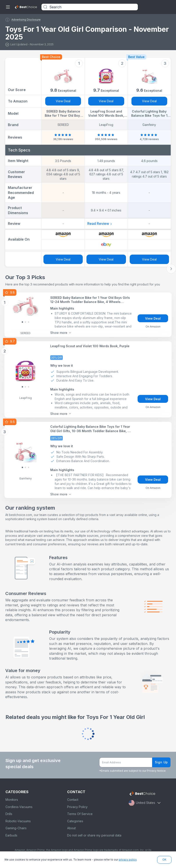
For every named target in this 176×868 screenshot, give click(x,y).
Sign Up (161, 762)
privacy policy (128, 860)
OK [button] (164, 860)
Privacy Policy (77, 807)
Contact (73, 800)
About (71, 828)
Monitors (12, 800)
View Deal (63, 101)
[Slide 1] (25, 322)
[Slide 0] (22, 322)
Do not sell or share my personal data (94, 835)
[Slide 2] (29, 322)
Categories (75, 821)
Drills (9, 814)
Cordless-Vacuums (19, 807)
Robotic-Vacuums (18, 821)
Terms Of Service (80, 814)
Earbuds (11, 835)
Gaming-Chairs (16, 828)
